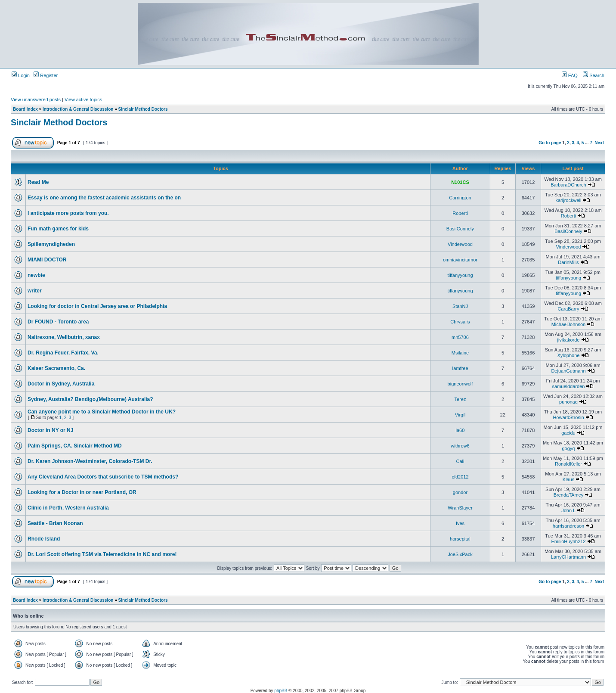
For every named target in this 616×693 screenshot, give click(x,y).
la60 (460, 430)
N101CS (460, 182)
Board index (25, 109)
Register (46, 75)
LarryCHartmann (568, 557)
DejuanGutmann (568, 371)
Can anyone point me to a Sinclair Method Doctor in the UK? (102, 412)
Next (599, 143)
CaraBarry (568, 309)
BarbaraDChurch (568, 185)
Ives (460, 523)
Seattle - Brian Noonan (55, 523)
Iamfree (460, 368)
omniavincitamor (460, 260)
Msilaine (460, 353)
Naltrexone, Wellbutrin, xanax (64, 337)
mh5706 (460, 337)
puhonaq (568, 402)
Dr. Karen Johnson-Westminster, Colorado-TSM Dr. (90, 461)
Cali (460, 461)
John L (568, 510)
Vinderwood (460, 244)
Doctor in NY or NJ (50, 430)
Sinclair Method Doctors (143, 109)
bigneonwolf (460, 384)
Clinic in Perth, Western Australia (68, 508)
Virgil (460, 415)
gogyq (568, 448)
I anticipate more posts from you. (69, 213)
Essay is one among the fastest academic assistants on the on (104, 198)
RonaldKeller (568, 464)
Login (21, 75)
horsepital (460, 539)
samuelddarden (569, 386)
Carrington (460, 198)
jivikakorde (568, 340)
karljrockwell (569, 200)
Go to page (550, 143)
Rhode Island (44, 539)
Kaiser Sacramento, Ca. (56, 368)
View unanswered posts (36, 99)
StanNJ (460, 306)
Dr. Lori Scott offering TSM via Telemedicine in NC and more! (102, 554)
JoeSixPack (460, 554)
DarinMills (568, 262)
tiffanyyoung (460, 275)
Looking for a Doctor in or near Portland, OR (82, 492)
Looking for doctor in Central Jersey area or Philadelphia (97, 306)
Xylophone (568, 355)
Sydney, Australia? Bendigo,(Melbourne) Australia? (90, 399)
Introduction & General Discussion (78, 109)
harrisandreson (568, 526)
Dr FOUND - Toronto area (58, 322)
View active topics (83, 99)
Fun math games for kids (58, 229)
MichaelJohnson (569, 324)
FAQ (570, 75)
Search (594, 75)
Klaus (569, 479)
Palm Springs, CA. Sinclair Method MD (75, 446)
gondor (460, 492)
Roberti (460, 213)
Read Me (38, 182)
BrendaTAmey (569, 495)
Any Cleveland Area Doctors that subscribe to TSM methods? (103, 477)
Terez (460, 399)
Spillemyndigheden (51, 244)
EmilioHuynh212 (568, 541)
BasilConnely (460, 229)
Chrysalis (460, 322)
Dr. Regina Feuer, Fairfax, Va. (63, 353)
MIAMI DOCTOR (47, 260)
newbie (36, 275)
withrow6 (460, 446)
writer (35, 291)
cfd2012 (460, 477)
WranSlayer (460, 508)
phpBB (281, 691)
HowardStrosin (568, 417)
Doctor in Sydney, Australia (61, 384)
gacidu (568, 433)
